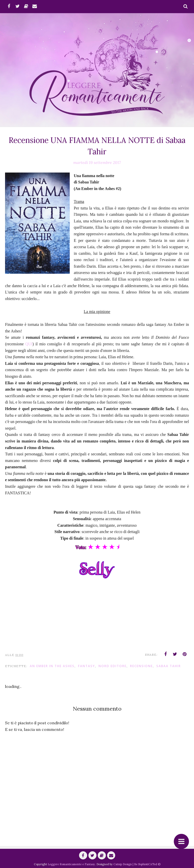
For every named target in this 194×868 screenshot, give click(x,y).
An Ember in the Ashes (52, 666)
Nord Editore (113, 666)
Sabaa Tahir (169, 666)
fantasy (87, 666)
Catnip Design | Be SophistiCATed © (137, 864)
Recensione (141, 666)
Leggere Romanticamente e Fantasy (71, 864)
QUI (29, 344)
